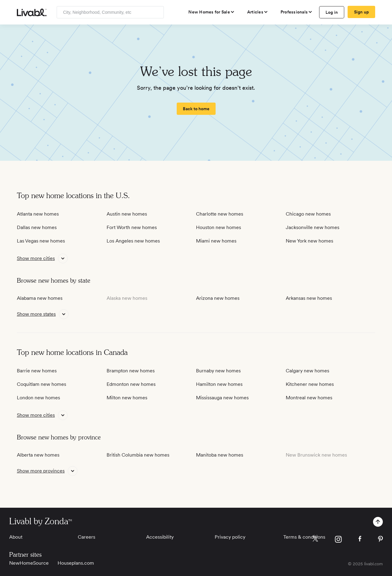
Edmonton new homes (131, 384)
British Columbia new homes (138, 455)
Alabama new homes (40, 298)
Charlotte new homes (220, 214)
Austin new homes (127, 214)
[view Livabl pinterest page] (380, 540)
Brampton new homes (131, 371)
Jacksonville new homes (313, 227)
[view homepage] (32, 12)
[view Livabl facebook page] (360, 540)
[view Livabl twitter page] (315, 540)
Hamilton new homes (219, 384)
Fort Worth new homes (132, 227)
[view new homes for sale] (212, 12)
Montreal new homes (309, 398)
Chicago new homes (308, 214)
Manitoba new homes (220, 455)
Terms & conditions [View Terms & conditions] (304, 537)
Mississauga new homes (222, 398)
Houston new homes (219, 227)
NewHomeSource (29, 563)
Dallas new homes (37, 227)
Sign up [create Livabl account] (362, 12)
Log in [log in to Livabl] (332, 12)
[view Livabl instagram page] (338, 540)
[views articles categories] (258, 12)
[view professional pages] (297, 12)
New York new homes (309, 241)
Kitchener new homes (310, 384)
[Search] (157, 12)
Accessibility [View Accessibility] (160, 537)
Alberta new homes (38, 455)
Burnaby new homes (218, 371)
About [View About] (16, 537)
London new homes (38, 398)
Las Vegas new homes (41, 241)
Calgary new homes (307, 371)
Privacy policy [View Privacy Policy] (230, 537)
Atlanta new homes (38, 214)
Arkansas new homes (309, 298)
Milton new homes (127, 398)
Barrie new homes (37, 371)
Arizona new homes (218, 298)
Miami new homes (216, 241)
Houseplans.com (76, 563)
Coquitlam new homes (41, 384)
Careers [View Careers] (87, 537)
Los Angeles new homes (133, 241)
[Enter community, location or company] (110, 12)
